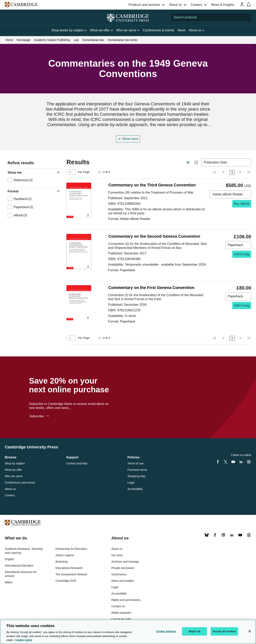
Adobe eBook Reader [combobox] (228, 194)
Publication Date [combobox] (215, 162)
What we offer (13, 470)
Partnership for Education (71, 549)
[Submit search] (247, 17)
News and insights (123, 581)
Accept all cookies (224, 631)
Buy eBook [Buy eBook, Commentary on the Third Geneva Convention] (242, 204)
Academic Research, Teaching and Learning (24, 551)
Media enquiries (121, 613)
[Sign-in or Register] (242, 4)
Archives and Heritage (125, 562)
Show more (130, 139)
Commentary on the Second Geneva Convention (154, 236)
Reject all (195, 631)
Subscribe (37, 416)
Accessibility (135, 489)
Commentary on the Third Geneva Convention (152, 185)
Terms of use (135, 463)
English (9, 559)
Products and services (144, 5)
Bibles (9, 582)
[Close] (250, 631)
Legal (131, 483)
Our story (117, 555)
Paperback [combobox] (235, 245)
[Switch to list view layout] (188, 162)
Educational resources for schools (21, 574)
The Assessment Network (71, 574)
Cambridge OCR (66, 581)
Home (9, 40)
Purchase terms (137, 470)
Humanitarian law (93, 40)
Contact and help (77, 463)
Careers (196, 5)
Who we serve (14, 476)
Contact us (118, 606)
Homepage (23, 40)
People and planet (123, 568)
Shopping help (136, 476)
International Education (19, 566)
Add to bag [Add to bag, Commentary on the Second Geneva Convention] (242, 254)
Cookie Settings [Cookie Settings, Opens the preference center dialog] (166, 631)
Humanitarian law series (122, 40)
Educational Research (69, 568)
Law (76, 40)
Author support (65, 555)
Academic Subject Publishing (52, 40)
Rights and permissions (126, 600)
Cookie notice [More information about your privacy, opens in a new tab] (24, 640)
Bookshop (62, 562)
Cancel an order (121, 619)
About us (175, 5)
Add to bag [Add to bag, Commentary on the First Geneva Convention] (242, 305)
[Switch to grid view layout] (196, 162)
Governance (119, 574)
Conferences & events (158, 30)
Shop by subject (15, 463)
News (182, 30)
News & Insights (222, 5)
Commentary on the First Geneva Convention (151, 288)
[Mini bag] (249, 4)
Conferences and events (20, 483)
